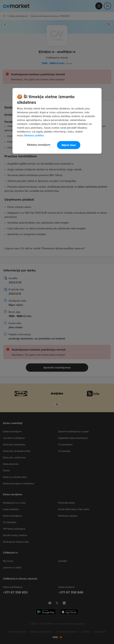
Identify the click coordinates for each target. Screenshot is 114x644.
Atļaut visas (69, 145)
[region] (57, 121)
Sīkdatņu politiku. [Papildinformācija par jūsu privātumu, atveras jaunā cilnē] (34, 135)
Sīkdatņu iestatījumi (39, 145)
